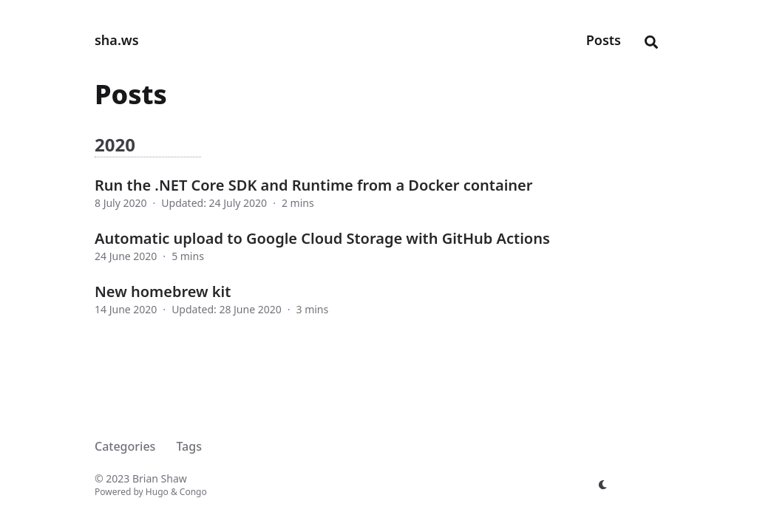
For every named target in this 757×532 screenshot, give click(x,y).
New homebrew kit (163, 291)
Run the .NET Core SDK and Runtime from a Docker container (313, 185)
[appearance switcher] (603, 485)
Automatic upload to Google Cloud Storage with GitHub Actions (322, 238)
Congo (193, 492)
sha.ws (117, 40)
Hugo (157, 492)
